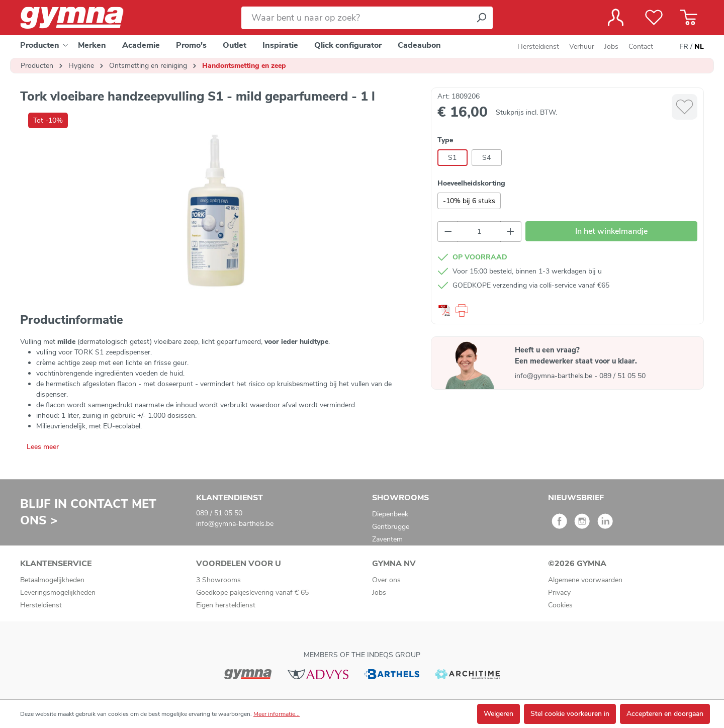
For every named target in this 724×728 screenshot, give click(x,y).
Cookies (560, 605)
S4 (486, 158)
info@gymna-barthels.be (555, 376)
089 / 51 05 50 (622, 376)
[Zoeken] (481, 18)
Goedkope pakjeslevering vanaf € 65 (252, 593)
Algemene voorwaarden (585, 580)
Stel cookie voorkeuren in (570, 714)
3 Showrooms (218, 580)
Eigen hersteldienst (226, 605)
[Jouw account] (616, 18)
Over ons (386, 580)
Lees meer (43, 447)
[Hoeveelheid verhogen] (511, 232)
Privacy (559, 593)
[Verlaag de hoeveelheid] (448, 232)
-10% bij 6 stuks (469, 201)
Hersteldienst (538, 47)
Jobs (611, 47)
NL (699, 47)
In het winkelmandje (611, 231)
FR (684, 47)
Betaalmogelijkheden (52, 580)
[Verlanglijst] (654, 18)
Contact (641, 47)
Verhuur (582, 47)
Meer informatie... (277, 714)
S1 (452, 158)
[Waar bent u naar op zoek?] (356, 18)
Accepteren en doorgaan (665, 714)
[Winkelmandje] (689, 18)
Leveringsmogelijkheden (58, 593)
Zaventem (387, 539)
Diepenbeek (390, 514)
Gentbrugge (391, 527)
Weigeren (499, 714)
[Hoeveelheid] (479, 232)
